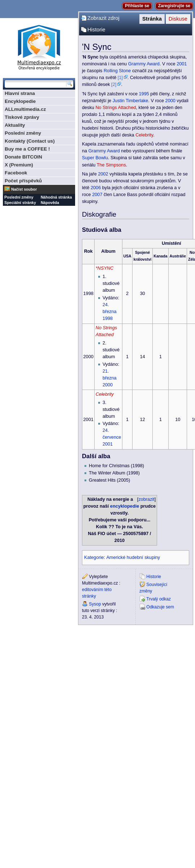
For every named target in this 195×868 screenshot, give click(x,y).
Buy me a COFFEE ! (27, 149)
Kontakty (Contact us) (30, 141)
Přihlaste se (137, 6)
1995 (144, 94)
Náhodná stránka (56, 197)
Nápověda (50, 203)
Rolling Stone (117, 71)
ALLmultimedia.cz (25, 109)
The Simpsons (111, 165)
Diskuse (178, 19)
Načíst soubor (24, 189)
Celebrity (144, 135)
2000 (170, 101)
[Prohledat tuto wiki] (35, 84)
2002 (103, 174)
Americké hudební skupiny (133, 557)
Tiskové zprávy (22, 117)
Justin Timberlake (131, 101)
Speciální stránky (20, 203)
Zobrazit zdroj (103, 18)
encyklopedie (125, 506)
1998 (108, 318)
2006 (96, 188)
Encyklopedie (20, 101)
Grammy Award (144, 64)
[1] (120, 78)
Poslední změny (23, 133)
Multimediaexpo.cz (39, 46)
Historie (96, 30)
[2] (114, 84)
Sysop (95, 604)
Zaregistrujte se (174, 6)
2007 (97, 195)
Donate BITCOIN (23, 157)
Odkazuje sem (160, 607)
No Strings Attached (116, 108)
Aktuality (15, 125)
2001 (182, 64)
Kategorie (94, 557)
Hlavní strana (20, 93)
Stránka (152, 19)
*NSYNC (105, 268)
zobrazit (146, 499)
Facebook (16, 173)
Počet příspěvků (23, 181)
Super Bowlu (95, 158)
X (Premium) (19, 165)
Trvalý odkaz (159, 599)
